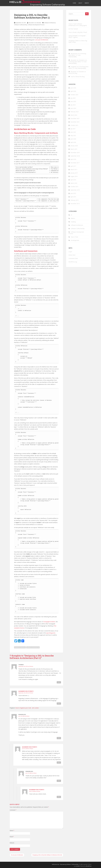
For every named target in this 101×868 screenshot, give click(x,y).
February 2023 (75, 112)
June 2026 (73, 88)
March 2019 (74, 149)
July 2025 (73, 98)
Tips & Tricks (74, 237)
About (80, 3)
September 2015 (75, 190)
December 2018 (75, 153)
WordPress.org (73, 262)
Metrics (73, 218)
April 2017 (73, 166)
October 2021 (74, 125)
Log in (70, 252)
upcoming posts (51, 633)
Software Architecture (50, 23)
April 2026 (73, 91)
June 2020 (73, 139)
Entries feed (72, 255)
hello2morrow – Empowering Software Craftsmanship (65, 864)
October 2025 (74, 95)
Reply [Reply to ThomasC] (59, 682)
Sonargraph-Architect (49, 622)
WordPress (89, 866)
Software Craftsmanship (21, 25)
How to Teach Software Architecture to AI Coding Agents (78, 25)
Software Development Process (36, 25)
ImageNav (74, 67)
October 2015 (74, 187)
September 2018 (75, 156)
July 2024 (73, 105)
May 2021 (73, 136)
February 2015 (75, 200)
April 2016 (73, 180)
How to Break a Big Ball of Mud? (78, 32)
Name (12, 831)
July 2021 (73, 129)
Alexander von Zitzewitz (35, 23)
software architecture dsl (33, 647)
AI (71, 215)
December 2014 (75, 204)
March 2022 (74, 115)
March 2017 (74, 170)
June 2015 (73, 193)
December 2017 (75, 163)
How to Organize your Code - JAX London (27, 708)
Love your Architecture (41, 40)
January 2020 (74, 146)
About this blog (73, 73)
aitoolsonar (74, 54)
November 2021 (75, 122)
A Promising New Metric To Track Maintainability (77, 55)
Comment (13, 810)
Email (12, 837)
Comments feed (73, 258)
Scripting (73, 222)
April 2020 (73, 142)
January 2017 (74, 173)
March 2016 (74, 183)
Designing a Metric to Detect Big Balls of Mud (78, 41)
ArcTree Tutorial (73, 29)
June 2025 (73, 101)
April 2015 (73, 197)
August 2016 (74, 176)
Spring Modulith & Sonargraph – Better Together (78, 36)
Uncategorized (75, 240)
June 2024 (73, 108)
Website (87, 3)
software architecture (20, 647)
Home (74, 3)
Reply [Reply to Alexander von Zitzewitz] (59, 703)
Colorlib (78, 866)
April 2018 (73, 159)
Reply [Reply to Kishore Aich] (59, 738)
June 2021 (73, 132)
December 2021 (75, 118)
